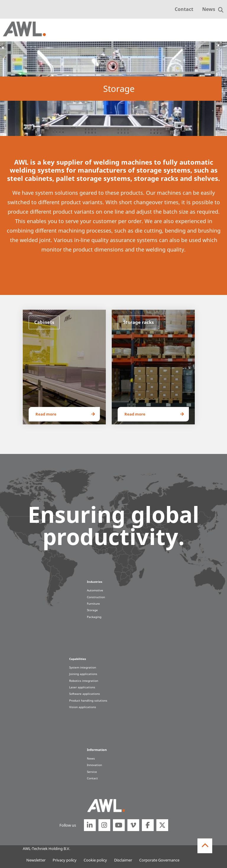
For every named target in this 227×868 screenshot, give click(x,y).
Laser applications (82, 687)
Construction (96, 597)
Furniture (93, 603)
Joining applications (83, 674)
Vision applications (83, 707)
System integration (83, 667)
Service (92, 772)
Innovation (94, 765)
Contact (184, 9)
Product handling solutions (88, 700)
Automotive (95, 590)
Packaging (94, 617)
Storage (92, 610)
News (209, 9)
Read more (46, 414)
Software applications (85, 694)
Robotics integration (84, 681)
